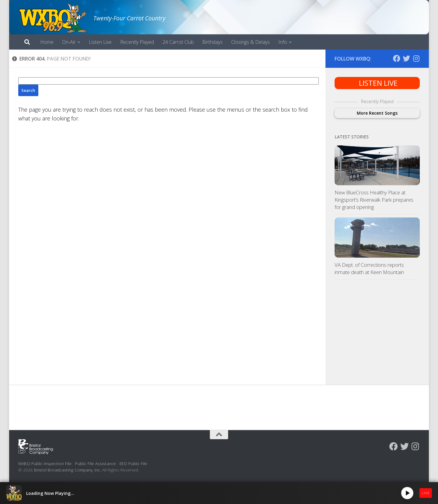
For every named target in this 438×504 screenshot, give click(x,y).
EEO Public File (133, 463)
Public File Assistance (96, 463)
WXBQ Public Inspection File (45, 463)
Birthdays (212, 42)
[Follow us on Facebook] (397, 58)
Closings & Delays (250, 42)
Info (283, 42)
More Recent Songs (377, 113)
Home (47, 42)
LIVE (426, 493)
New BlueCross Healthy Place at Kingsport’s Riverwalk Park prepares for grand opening (374, 200)
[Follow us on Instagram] (416, 58)
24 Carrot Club (178, 42)
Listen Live (100, 42)
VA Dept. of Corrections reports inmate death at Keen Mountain (369, 268)
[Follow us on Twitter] (406, 58)
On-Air (69, 42)
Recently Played (137, 42)
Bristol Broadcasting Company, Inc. (68, 470)
